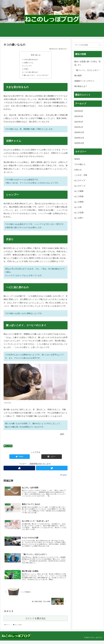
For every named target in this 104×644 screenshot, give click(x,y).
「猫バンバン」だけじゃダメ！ (87, 70)
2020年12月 (79, 132)
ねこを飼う (79, 218)
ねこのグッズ (80, 186)
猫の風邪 (78, 76)
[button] (100, 45)
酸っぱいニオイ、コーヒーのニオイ (36, 76)
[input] (88, 45)
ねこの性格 (79, 196)
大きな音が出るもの (31, 60)
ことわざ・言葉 (81, 175)
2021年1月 (79, 127)
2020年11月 (79, 138)
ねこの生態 (8, 447)
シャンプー (27, 66)
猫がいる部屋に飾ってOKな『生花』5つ (88, 63)
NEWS (77, 159)
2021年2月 (79, 122)
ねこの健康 (79, 191)
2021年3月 (79, 116)
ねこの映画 (79, 202)
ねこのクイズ (80, 180)
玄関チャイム (28, 63)
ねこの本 (78, 207)
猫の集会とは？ (81, 86)
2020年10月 (79, 143)
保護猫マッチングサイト (84, 81)
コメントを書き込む (36, 622)
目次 (33, 55)
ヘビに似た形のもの (31, 73)
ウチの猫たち (80, 164)
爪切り (26, 69)
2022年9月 (79, 111)
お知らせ (78, 170)
